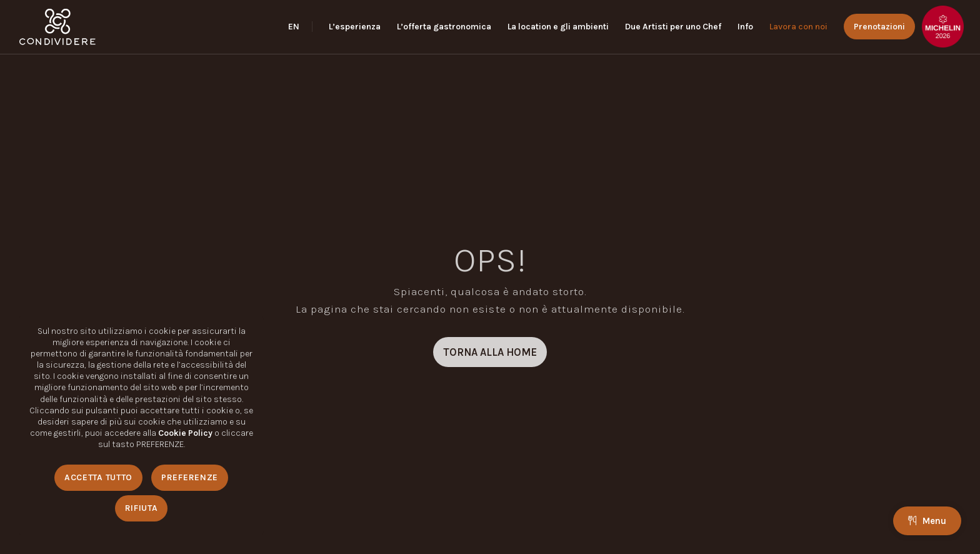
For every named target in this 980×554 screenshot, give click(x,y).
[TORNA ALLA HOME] (490, 352)
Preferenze (190, 477)
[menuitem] (300, 27)
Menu (927, 521)
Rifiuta (142, 508)
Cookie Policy (185, 433)
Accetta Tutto (98, 477)
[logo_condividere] (57, 27)
